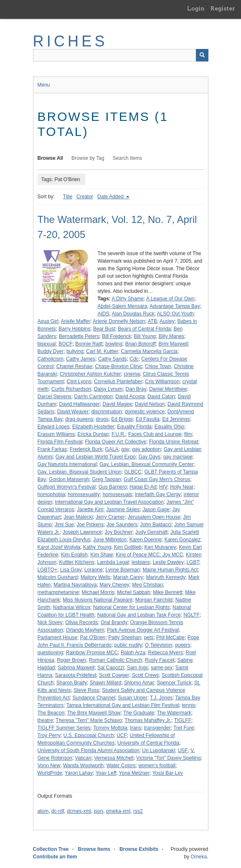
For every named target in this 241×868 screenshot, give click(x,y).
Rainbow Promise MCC (92, 653)
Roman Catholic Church (115, 660)
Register (223, 8)
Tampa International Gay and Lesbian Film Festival (123, 705)
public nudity (128, 645)
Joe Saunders (122, 525)
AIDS (104, 314)
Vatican (83, 758)
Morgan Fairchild (154, 600)
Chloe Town (158, 366)
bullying (75, 351)
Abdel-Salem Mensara (123, 306)
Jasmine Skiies (123, 510)
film (188, 434)
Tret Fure (184, 728)
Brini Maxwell (173, 344)
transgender (157, 728)
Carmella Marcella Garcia (149, 351)
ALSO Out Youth (175, 314)
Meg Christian (147, 585)
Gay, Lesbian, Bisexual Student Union (80, 472)
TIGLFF (183, 720)
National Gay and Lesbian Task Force (139, 615)
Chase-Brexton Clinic (119, 366)
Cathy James (81, 359)
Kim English (74, 555)
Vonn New (49, 766)
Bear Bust (104, 329)
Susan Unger (132, 698)
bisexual (47, 344)
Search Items (128, 158)
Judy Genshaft (151, 532)
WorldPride (50, 773)
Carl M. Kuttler (102, 351)
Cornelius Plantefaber (118, 382)
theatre (45, 720)
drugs (102, 419)
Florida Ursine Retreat (174, 442)
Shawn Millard (105, 683)
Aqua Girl (48, 321)
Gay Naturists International (67, 464)
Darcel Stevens (55, 397)
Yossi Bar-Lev (168, 773)
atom (43, 811)
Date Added (111, 197)
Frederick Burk (86, 449)
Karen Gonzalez (183, 540)
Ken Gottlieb (128, 547)
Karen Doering (146, 540)
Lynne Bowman (123, 570)
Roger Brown (71, 660)
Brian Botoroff (141, 344)
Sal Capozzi (111, 668)
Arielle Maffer (76, 321)
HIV (163, 487)
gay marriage (178, 457)
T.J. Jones (161, 698)
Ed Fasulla (148, 419)
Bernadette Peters (79, 336)
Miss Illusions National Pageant (98, 600)
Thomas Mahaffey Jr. (148, 720)
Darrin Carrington (94, 397)
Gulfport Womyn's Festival (67, 487)
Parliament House (57, 638)
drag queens (79, 419)
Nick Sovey (50, 622)
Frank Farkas (52, 449)
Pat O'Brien (93, 638)
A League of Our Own (170, 299)
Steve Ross (86, 690)
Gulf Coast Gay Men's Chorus (157, 479)
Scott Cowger (114, 675)
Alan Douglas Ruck (133, 314)
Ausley (167, 321)
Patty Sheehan (125, 638)
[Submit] (202, 55)
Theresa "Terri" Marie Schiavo (89, 720)
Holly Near (182, 487)
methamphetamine (58, 592)
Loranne (94, 570)
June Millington (110, 540)
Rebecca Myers (165, 653)
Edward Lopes (54, 427)
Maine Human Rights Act (170, 570)
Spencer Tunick (174, 683)
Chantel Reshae (74, 366)
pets (149, 638)
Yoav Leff (106, 773)
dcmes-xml (79, 811)
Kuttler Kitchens (77, 562)
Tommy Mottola (110, 728)
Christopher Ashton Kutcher (90, 374)
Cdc (134, 359)
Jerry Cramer (110, 517)
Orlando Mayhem (85, 630)
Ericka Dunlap (93, 434)
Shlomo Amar (139, 683)
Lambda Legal (113, 562)
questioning (50, 653)
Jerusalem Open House (154, 517)
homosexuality (84, 494)
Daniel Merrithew (168, 389)
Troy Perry (49, 735)
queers (183, 645)
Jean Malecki (78, 517)
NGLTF (191, 615)
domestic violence (145, 412)
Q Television (159, 645)
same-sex (162, 668)
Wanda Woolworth (83, 766)
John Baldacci (156, 525)
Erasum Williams (56, 434)
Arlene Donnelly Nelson (119, 321)
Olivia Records (81, 622)
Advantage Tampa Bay (175, 306)
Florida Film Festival (60, 442)
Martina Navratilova (75, 585)
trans (136, 728)
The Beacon (51, 713)
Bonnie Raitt (89, 344)
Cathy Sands (113, 359)
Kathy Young (97, 547)
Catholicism (51, 359)
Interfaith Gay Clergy (158, 494)
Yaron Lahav (79, 773)
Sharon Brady (72, 683)
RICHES (70, 41)
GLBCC (133, 472)
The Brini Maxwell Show (94, 713)
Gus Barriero (113, 487)
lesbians (141, 562)
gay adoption (146, 449)
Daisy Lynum (108, 389)
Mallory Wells (95, 577)
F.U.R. (118, 434)
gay (125, 449)
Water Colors (121, 766)
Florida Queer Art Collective (116, 442)
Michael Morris (98, 592)
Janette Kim (90, 510)
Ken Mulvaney (160, 547)
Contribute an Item (55, 857)
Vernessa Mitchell (114, 758)
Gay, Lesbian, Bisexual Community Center (146, 464)
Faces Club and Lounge (155, 434)
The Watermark (174, 713)
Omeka (199, 857)
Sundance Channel (94, 698)
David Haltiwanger (80, 404)
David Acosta (130, 397)
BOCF (65, 344)
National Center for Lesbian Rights (131, 607)
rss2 (138, 811)
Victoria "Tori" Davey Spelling (168, 758)
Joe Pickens (90, 525)
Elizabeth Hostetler (93, 427)
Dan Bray (136, 389)
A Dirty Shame (128, 299)
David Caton (161, 397)
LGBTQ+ (48, 570)
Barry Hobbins (74, 329)
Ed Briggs (122, 419)
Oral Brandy (114, 622)
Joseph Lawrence (82, 532)
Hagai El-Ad (143, 487)
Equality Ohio (169, 427)
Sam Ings (138, 668)
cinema (132, 374)
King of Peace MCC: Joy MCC (149, 555)
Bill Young (145, 336)
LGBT (193, 562)
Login (196, 8)
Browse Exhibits (139, 849)
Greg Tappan (106, 479)
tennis (188, 705)
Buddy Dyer (51, 351)
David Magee (118, 404)
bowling (114, 344)
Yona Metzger (134, 773)
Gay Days (149, 457)
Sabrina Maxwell (76, 668)
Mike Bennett (167, 592)
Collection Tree (51, 849)
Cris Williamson (162, 382)
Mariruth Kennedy (166, 577)
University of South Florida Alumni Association (89, 750)
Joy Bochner (118, 532)
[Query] (121, 55)
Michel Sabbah (133, 592)
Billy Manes (171, 336)
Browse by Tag (88, 158)
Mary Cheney (114, 585)
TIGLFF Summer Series (64, 728)
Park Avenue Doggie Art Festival (143, 630)
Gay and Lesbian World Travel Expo (96, 457)
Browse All (51, 158)
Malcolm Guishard (58, 577)
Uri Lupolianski (159, 750)
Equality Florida (134, 427)
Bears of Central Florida (144, 329)
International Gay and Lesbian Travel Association (109, 502)
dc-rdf (58, 811)
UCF (122, 735)
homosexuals (118, 494)
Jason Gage (156, 510)
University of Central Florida (148, 743)
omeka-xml (118, 811)
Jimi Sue (64, 525)
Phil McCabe (170, 638)
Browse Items (94, 849)
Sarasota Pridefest (76, 675)
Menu (44, 85)
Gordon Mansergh (69, 479)
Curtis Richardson (71, 389)
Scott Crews (146, 675)
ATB (152, 321)
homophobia (51, 494)
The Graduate (139, 713)
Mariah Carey (128, 577)
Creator (85, 197)
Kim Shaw (101, 555)
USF (183, 750)
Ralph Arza (133, 653)
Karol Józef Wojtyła (59, 547)
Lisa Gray (71, 570)
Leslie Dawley (168, 562)
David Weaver (73, 412)
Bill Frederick (116, 336)
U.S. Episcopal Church (89, 735)
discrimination (107, 412)
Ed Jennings (176, 419)
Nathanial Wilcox (72, 607)
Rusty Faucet (160, 660)
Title (68, 197)
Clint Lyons (79, 382)
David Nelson (150, 404)
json (99, 811)
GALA (112, 449)
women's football (157, 766)
